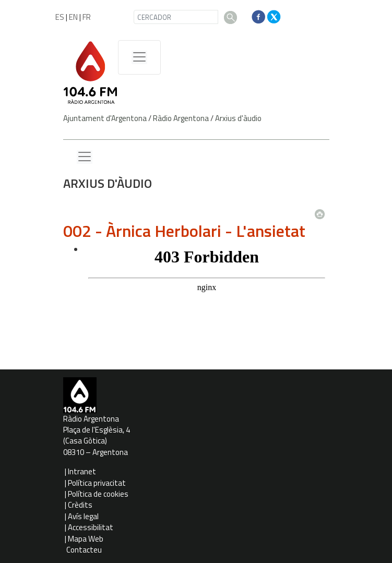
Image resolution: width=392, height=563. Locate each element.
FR (87, 17)
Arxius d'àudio (238, 118)
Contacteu (84, 550)
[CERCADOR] (176, 17)
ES (60, 17)
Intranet (82, 471)
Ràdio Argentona (181, 118)
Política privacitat (97, 483)
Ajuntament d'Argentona (105, 118)
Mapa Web (86, 539)
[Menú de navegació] (139, 57)
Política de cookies (98, 494)
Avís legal (83, 516)
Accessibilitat (91, 527)
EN (73, 17)
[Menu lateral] (85, 157)
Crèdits (80, 505)
